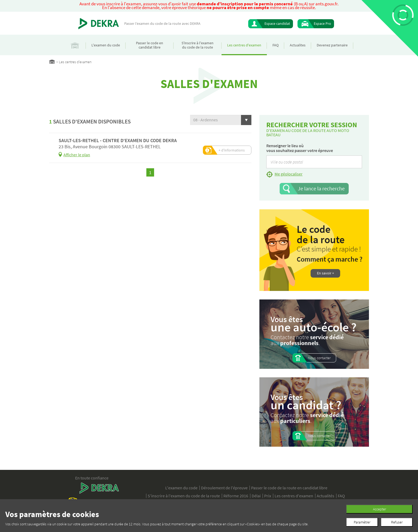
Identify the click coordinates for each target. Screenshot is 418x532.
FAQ (276, 45)
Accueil (75, 45)
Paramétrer (362, 522)
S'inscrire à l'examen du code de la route (198, 45)
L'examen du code (106, 45)
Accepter (379, 509)
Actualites (298, 45)
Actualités (325, 496)
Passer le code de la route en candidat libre (289, 488)
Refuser (397, 522)
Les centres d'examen (244, 45)
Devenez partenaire (332, 45)
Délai (256, 496)
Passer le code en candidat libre (150, 45)
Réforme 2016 (236, 496)
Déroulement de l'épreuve (224, 488)
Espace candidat (277, 23)
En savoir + (325, 273)
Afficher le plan (77, 155)
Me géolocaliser (289, 174)
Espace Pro (322, 23)
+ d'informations (232, 150)
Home (52, 62)
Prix (268, 496)
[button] (221, 120)
